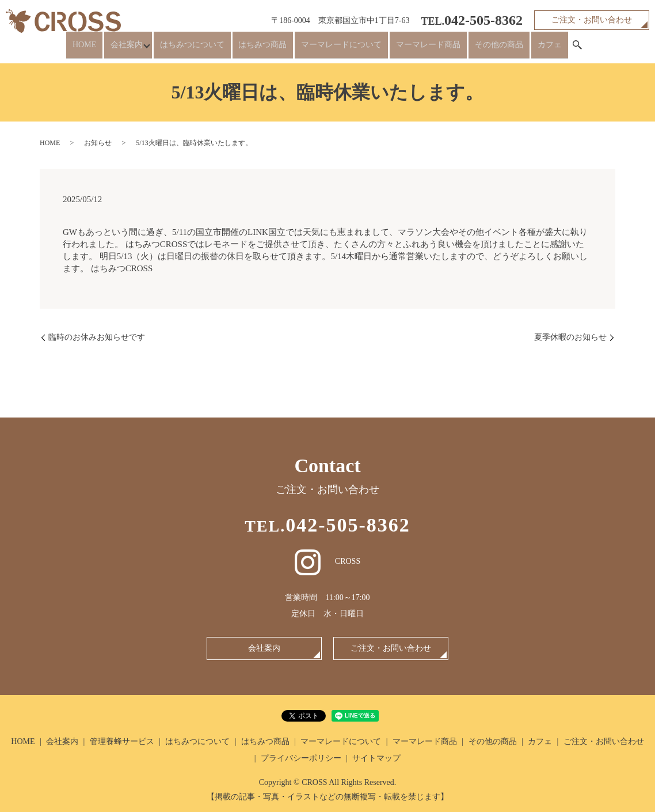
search (557, 50)
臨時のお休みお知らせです (97, 337)
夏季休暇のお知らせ (570, 337)
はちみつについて (206, 49)
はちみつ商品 (271, 49)
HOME (102, 49)
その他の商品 (488, 49)
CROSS (327, 561)
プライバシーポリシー (301, 758)
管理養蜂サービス (122, 741)
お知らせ (98, 143)
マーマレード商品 (424, 49)
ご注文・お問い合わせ (592, 20)
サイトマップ (376, 758)
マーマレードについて (343, 49)
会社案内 (138, 49)
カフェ (532, 49)
